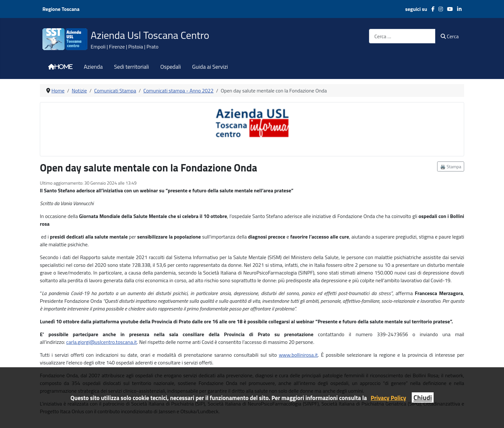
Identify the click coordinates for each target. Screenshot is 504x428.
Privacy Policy (388, 398)
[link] (102, 342)
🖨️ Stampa (451, 166)
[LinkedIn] (457, 9)
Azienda (93, 67)
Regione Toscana (61, 9)
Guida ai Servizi (210, 67)
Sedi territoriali (132, 67)
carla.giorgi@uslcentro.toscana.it (102, 342)
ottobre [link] (72, 321)
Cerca (450, 36)
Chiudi (423, 397)
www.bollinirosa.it (298, 355)
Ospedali (171, 67)
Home (64, 67)
